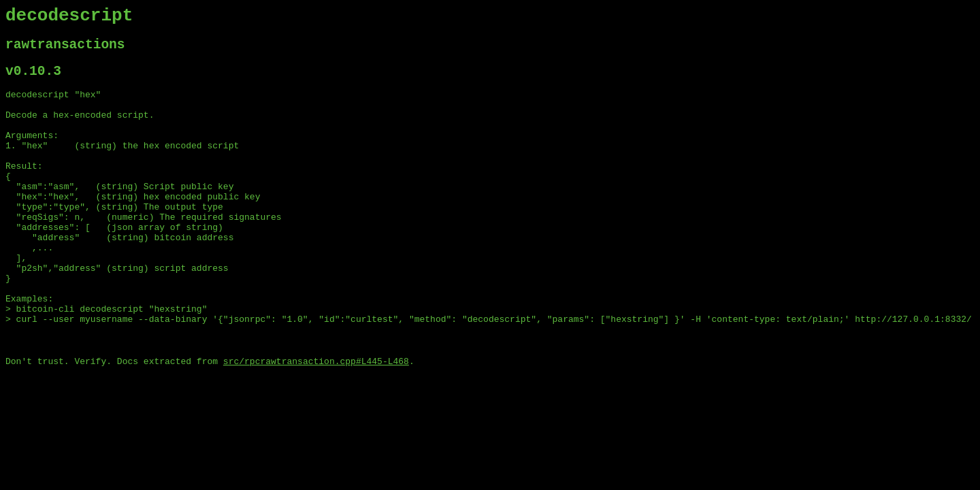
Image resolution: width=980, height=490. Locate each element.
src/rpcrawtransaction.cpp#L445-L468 (316, 423)
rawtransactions (65, 51)
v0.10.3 (33, 81)
